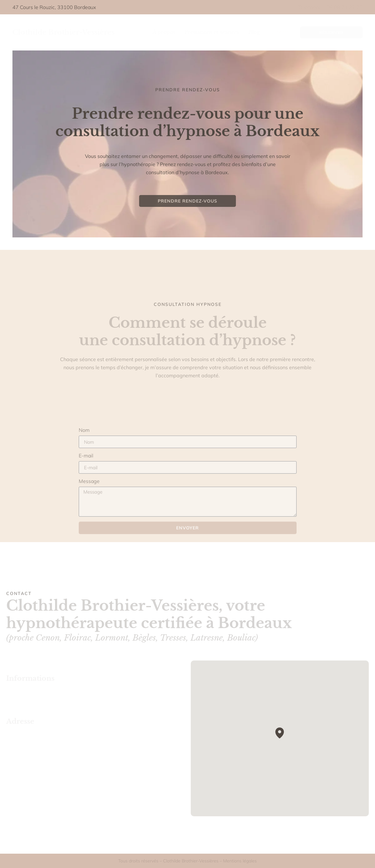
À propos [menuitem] (164, 32)
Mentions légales (240, 861)
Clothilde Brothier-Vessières (63, 32)
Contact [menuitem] (279, 32)
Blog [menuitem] (254, 32)
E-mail (86, 497)
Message (89, 522)
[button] (280, 733)
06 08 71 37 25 (345, 7)
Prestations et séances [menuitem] (212, 32)
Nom (84, 471)
